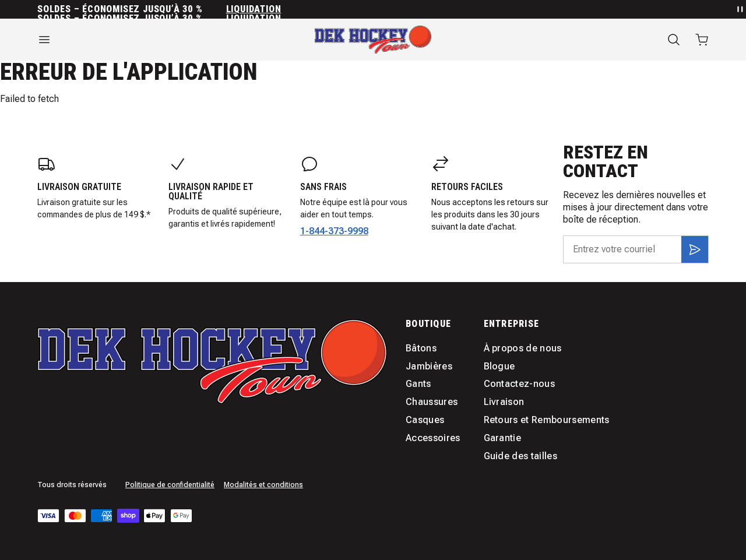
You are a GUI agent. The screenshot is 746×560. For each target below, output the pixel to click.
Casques (425, 420)
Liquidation (254, 9)
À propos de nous (523, 348)
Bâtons (421, 348)
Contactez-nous (519, 384)
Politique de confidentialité (170, 485)
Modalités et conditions (263, 485)
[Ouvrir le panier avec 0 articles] (702, 40)
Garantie (503, 438)
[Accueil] (373, 40)
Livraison (504, 402)
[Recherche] (674, 40)
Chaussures (432, 402)
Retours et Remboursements (547, 420)
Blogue (499, 366)
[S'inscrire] (695, 249)
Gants (418, 384)
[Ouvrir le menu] (140, 40)
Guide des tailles (520, 456)
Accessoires (433, 438)
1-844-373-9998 (334, 231)
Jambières (429, 366)
